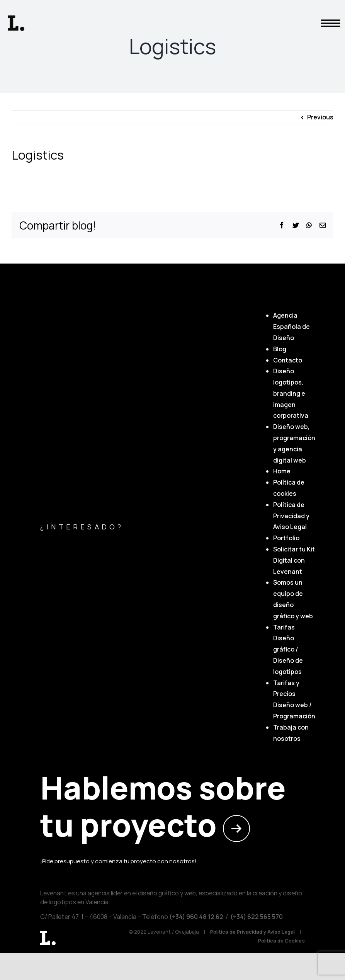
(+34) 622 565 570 (257, 917)
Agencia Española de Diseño (291, 327)
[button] (329, 9)
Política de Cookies (281, 941)
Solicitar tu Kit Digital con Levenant (294, 560)
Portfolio (286, 538)
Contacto (288, 360)
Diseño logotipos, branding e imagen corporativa (291, 393)
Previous (320, 117)
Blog (280, 349)
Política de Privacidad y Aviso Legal (291, 516)
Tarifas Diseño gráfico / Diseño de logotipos (288, 649)
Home (282, 471)
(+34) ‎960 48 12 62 (196, 917)
